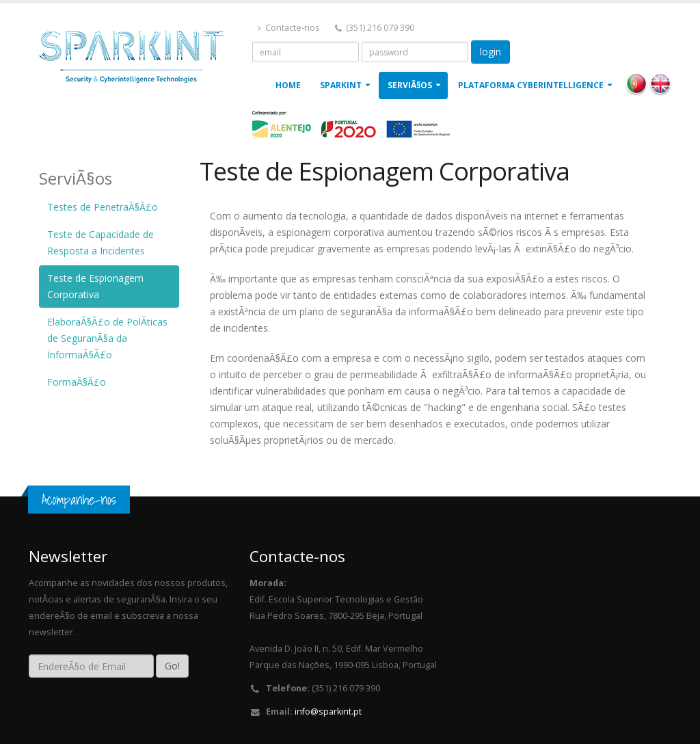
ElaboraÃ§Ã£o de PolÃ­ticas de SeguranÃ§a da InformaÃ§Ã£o (107, 338)
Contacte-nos (289, 28)
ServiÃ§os (410, 85)
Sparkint (341, 85)
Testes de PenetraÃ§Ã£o (103, 207)
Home (288, 85)
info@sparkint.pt (328, 712)
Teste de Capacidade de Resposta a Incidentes (100, 242)
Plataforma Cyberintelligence (531, 85)
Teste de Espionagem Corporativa (95, 286)
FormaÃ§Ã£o (77, 382)
